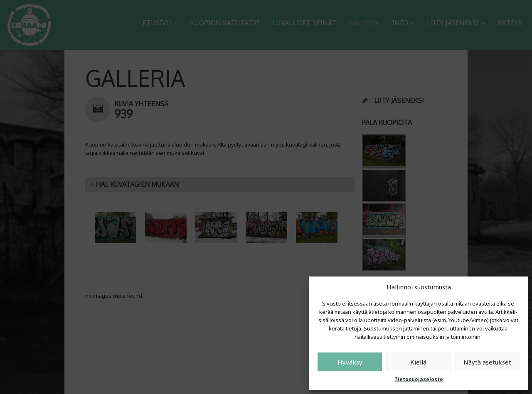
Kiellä (418, 362)
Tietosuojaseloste (419, 379)
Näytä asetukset (487, 362)
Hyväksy (350, 362)
